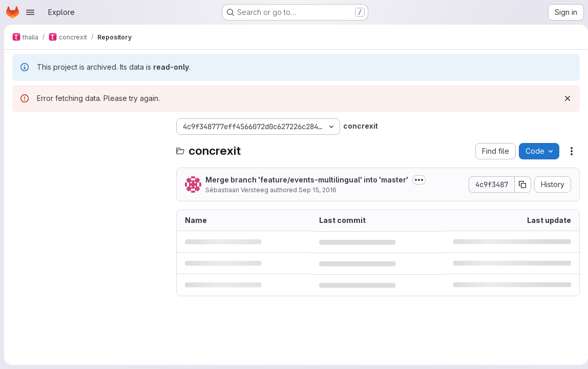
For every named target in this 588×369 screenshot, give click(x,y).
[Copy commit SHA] (519, 184)
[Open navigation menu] (30, 12)
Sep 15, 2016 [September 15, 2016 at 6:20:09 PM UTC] (318, 190)
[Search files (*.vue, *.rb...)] (89, 147)
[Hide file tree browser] (20, 127)
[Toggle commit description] (419, 180)
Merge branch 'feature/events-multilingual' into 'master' (307, 180)
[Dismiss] (563, 98)
